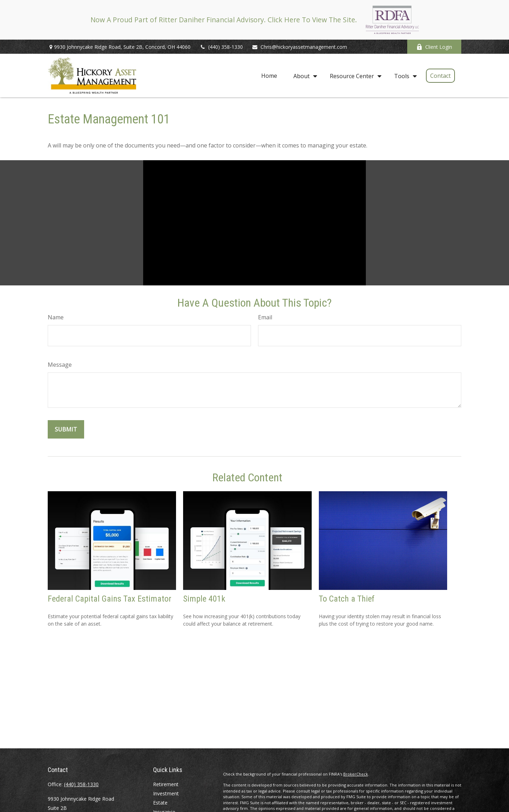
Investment (166, 793)
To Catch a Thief (347, 599)
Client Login (434, 47)
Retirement (166, 784)
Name (56, 317)
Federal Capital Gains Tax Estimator (110, 599)
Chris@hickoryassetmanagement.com (299, 47)
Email (265, 317)
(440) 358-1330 (221, 47)
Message (60, 365)
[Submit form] (66, 429)
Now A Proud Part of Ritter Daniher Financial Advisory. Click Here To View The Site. (224, 20)
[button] (269, 75)
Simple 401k (204, 599)
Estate (160, 803)
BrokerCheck (356, 774)
